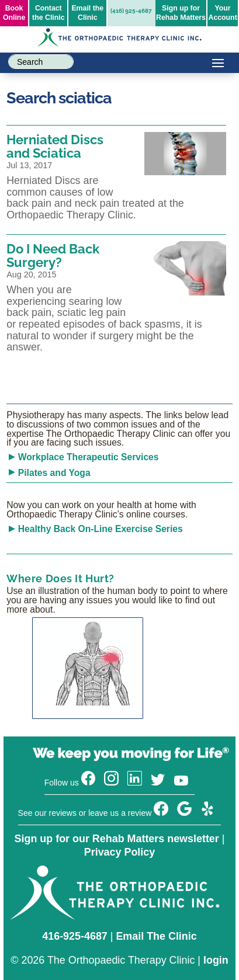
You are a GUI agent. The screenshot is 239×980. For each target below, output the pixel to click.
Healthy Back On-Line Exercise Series (101, 529)
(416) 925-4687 (131, 11)
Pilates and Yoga (54, 473)
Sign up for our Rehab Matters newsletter (117, 839)
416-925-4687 (75, 936)
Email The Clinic (156, 936)
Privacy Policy (119, 852)
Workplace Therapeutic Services (89, 457)
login (216, 960)
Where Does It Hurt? (60, 578)
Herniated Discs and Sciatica (55, 146)
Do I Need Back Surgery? (53, 255)
